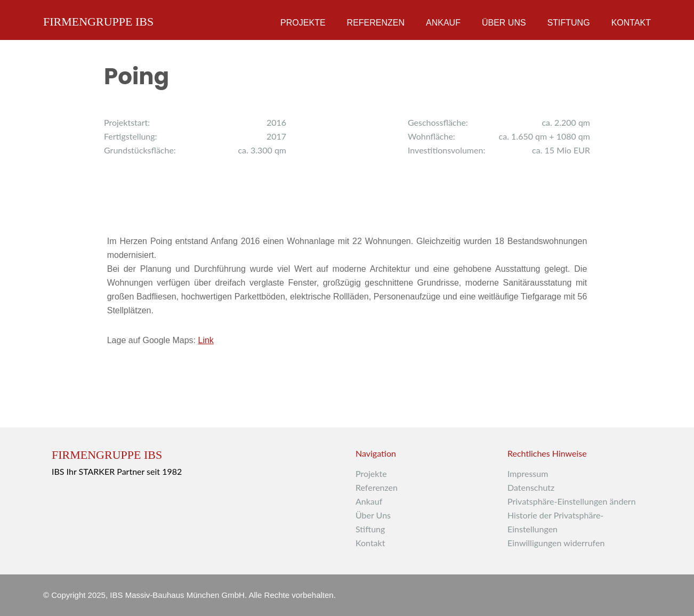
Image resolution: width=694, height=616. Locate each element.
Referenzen (376, 23)
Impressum (528, 473)
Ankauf (443, 23)
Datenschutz (531, 487)
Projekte (303, 23)
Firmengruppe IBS (98, 20)
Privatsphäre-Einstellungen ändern (572, 501)
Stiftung (569, 23)
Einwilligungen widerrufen (556, 543)
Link (205, 340)
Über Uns (504, 23)
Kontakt (631, 23)
